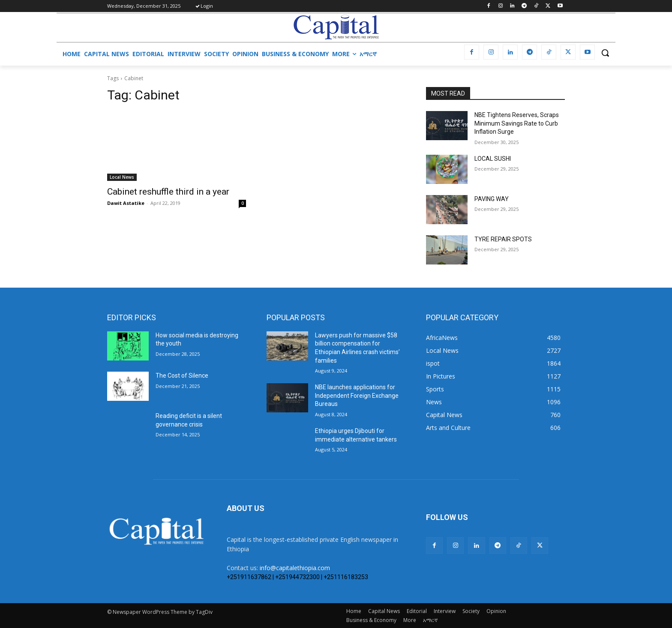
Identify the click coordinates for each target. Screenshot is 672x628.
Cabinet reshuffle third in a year (168, 192)
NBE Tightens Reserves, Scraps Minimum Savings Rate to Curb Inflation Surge (517, 123)
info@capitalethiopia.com (295, 568)
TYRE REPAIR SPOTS (503, 239)
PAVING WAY (492, 199)
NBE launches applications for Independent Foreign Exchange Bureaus (357, 395)
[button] (605, 53)
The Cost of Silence (182, 376)
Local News (122, 177)
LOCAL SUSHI (493, 159)
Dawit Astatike (126, 203)
